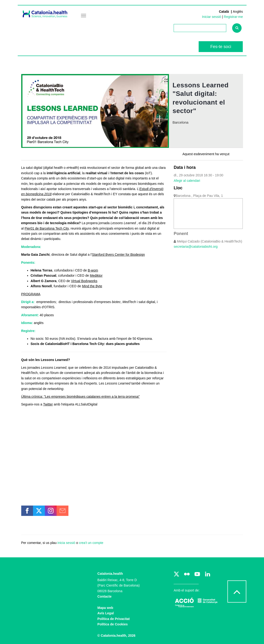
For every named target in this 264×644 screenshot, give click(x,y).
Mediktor (96, 275)
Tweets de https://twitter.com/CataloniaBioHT (54, 563)
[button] (27, 511)
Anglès (238, 12)
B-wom (93, 270)
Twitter (48, 404)
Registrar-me (233, 17)
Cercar (239, 29)
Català (224, 12)
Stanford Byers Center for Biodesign (118, 255)
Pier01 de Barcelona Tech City (47, 228)
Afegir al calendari (187, 181)
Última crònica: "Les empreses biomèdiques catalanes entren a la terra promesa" (81, 397)
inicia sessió (66, 543)
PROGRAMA (31, 294)
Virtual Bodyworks (84, 281)
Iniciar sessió (212, 17)
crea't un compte (91, 543)
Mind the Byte (92, 286)
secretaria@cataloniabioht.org (196, 247)
